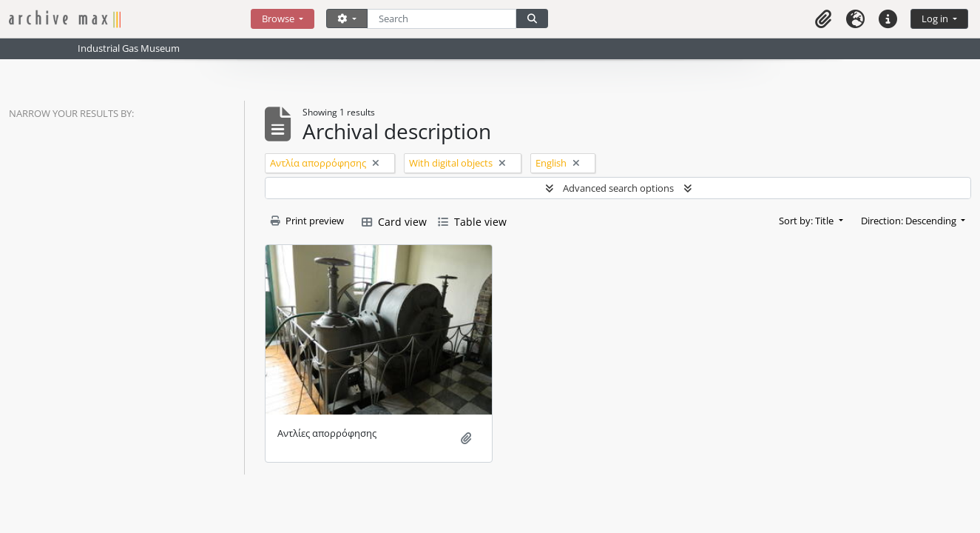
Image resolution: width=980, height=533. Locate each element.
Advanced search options (618, 188)
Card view (394, 222)
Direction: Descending (910, 221)
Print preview (307, 221)
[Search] (442, 19)
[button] (823, 19)
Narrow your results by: (71, 113)
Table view (472, 222)
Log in (936, 19)
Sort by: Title (807, 221)
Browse (279, 19)
